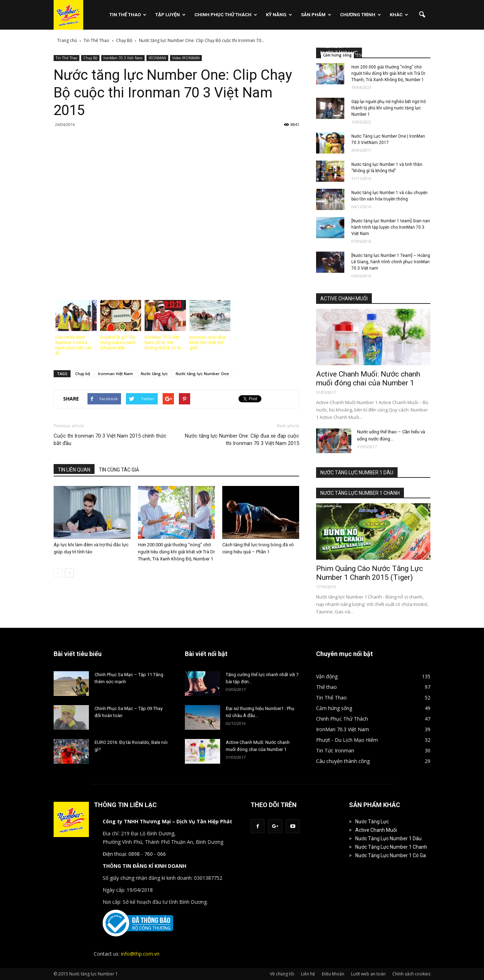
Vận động (327, 676)
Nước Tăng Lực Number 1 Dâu (388, 838)
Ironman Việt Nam (116, 374)
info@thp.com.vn (140, 954)
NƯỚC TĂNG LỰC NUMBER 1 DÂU (357, 473)
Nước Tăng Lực (372, 822)
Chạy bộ (83, 374)
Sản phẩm (316, 15)
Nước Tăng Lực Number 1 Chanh (391, 847)
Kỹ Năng (279, 15)
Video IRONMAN (186, 58)
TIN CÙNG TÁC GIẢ (119, 470)
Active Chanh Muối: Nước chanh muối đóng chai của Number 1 (368, 378)
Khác (399, 15)
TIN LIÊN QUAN (74, 470)
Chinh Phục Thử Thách (226, 15)
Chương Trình (361, 15)
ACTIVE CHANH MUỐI (344, 299)
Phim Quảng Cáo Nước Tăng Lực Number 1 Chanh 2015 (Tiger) (370, 573)
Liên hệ (308, 974)
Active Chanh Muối (376, 830)
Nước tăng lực (154, 374)
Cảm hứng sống (337, 55)
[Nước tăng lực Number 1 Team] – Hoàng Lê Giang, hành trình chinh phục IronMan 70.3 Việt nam (391, 262)
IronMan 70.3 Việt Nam (123, 58)
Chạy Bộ (90, 58)
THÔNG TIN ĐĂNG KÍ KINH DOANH (144, 866)
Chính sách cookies (411, 974)
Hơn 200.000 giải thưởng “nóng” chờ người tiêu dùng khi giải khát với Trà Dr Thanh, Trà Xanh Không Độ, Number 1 (176, 552)
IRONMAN (157, 58)
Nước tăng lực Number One (202, 374)
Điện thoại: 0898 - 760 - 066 (134, 854)
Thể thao (326, 687)
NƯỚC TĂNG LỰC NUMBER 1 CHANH (360, 493)
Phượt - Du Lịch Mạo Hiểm (347, 740)
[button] (422, 15)
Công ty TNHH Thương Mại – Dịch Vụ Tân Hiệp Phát (167, 821)
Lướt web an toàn (368, 974)
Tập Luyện (170, 15)
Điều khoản (333, 974)
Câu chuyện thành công (343, 761)
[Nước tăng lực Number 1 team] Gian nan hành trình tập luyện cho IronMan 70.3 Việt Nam (391, 227)
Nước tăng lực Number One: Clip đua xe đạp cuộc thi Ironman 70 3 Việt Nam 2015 (242, 440)
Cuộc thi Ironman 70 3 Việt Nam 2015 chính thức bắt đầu (110, 440)
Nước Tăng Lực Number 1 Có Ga (391, 855)
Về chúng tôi (282, 974)
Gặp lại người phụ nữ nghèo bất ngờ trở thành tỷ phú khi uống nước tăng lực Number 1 (389, 108)
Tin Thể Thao (128, 15)
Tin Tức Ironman (335, 750)
